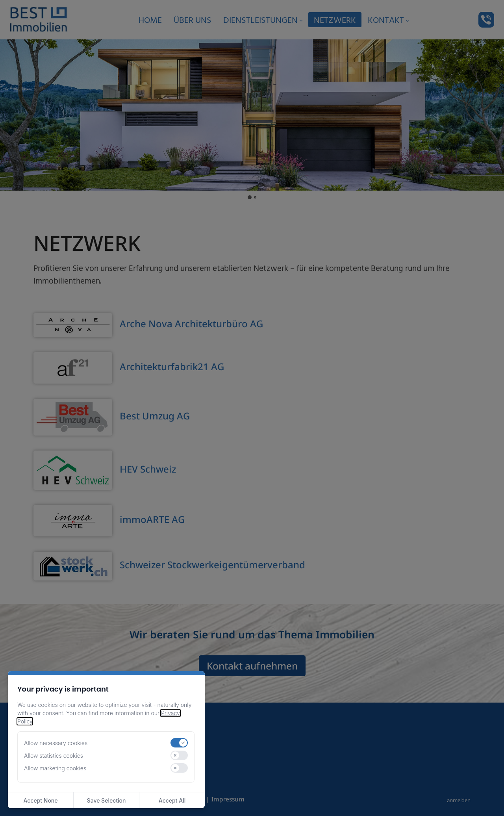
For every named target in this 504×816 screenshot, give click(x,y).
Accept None (40, 800)
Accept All (172, 800)
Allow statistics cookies (54, 756)
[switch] (179, 743)
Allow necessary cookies (56, 743)
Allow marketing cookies (55, 768)
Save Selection (107, 800)
